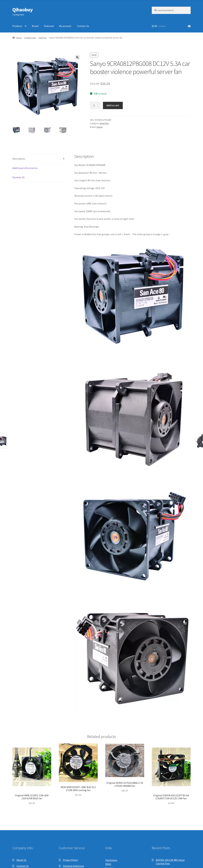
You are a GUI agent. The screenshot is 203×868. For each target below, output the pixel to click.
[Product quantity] (95, 105)
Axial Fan (43, 38)
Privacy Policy (70, 860)
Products (17, 26)
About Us (21, 860)
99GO (108, 864)
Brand (35, 26)
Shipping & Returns (73, 866)
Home (19, 38)
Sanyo (100, 127)
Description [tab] (19, 159)
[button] (77, 57)
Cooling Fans (30, 38)
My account (65, 26)
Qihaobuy (23, 10)
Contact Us (83, 26)
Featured (49, 26)
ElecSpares (111, 860)
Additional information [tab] (25, 168)
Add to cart (113, 105)
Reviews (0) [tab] (18, 177)
